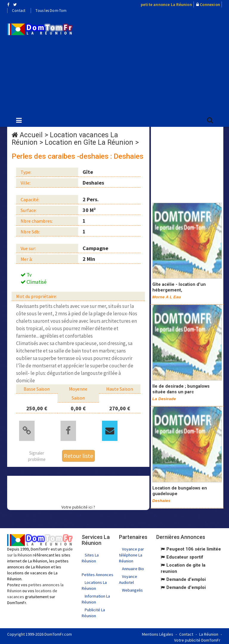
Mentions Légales (158, 632)
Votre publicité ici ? (78, 505)
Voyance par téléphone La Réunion (131, 553)
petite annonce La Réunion (166, 4)
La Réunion (209, 632)
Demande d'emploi (186, 578)
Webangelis (132, 588)
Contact (19, 11)
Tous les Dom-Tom (51, 11)
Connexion (210, 4)
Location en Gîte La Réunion (89, 142)
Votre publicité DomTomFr (197, 638)
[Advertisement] (155, 63)
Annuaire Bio (133, 567)
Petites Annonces (98, 573)
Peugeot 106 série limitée (194, 547)
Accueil (31, 135)
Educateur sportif (185, 555)
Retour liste (78, 454)
